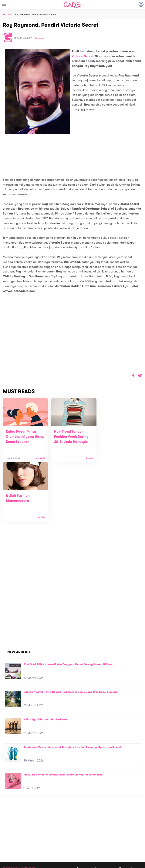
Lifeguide (40, 38)
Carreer (42, 838)
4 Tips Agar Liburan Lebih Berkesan (46, 661)
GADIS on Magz (112, 842)
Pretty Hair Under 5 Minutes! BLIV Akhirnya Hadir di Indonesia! (63, 716)
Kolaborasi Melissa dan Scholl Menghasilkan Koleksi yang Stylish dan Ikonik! (72, 688)
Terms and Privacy (100, 864)
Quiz (81, 842)
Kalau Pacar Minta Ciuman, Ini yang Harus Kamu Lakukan (23, 437)
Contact (42, 834)
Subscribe (137, 825)
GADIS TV (96, 842)
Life (10, 15)
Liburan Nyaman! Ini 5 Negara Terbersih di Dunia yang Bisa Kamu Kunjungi (71, 633)
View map (8, 848)
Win (87, 842)
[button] (140, 376)
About (41, 830)
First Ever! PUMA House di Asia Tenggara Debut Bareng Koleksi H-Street (68, 605)
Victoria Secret (83, 56)
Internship (43, 841)
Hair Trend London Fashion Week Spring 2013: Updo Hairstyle (70, 437)
